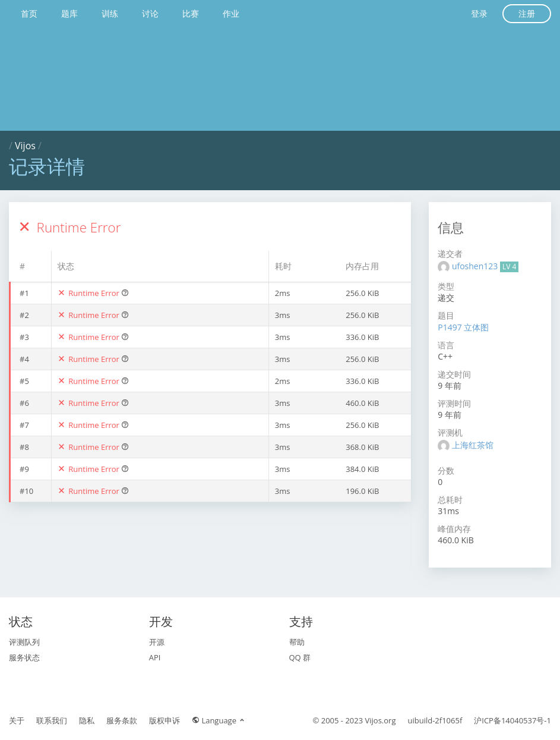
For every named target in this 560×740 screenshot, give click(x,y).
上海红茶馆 (473, 445)
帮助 (297, 642)
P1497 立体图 (463, 327)
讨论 (150, 13)
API (155, 657)
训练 (110, 13)
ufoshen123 (476, 266)
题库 (69, 13)
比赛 (191, 13)
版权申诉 (164, 720)
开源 (157, 642)
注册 (527, 13)
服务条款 (122, 720)
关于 (17, 720)
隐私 (87, 720)
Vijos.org (381, 720)
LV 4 (509, 267)
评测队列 (24, 642)
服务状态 (24, 657)
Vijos (25, 146)
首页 (29, 13)
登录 (479, 13)
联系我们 (52, 720)
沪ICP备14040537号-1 (512, 720)
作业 (231, 13)
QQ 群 (300, 657)
